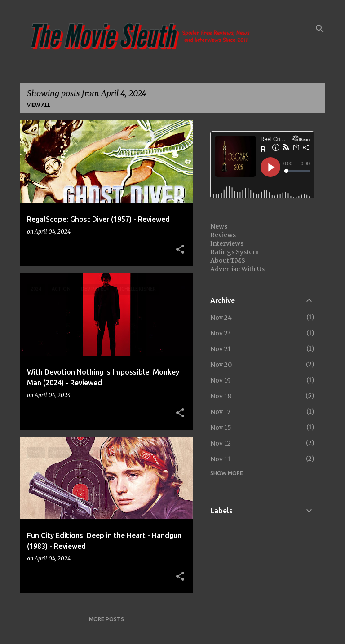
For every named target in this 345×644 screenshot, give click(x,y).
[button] (180, 250)
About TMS (228, 260)
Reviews (223, 235)
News (219, 226)
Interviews (227, 243)
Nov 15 (221, 428)
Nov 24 (221, 318)
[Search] (320, 29)
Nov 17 (220, 412)
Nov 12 (221, 443)
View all (39, 105)
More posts (106, 619)
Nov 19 (221, 380)
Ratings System (234, 252)
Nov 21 (221, 349)
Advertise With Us (237, 269)
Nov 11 (220, 459)
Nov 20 (221, 365)
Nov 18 (221, 396)
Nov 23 (221, 333)
